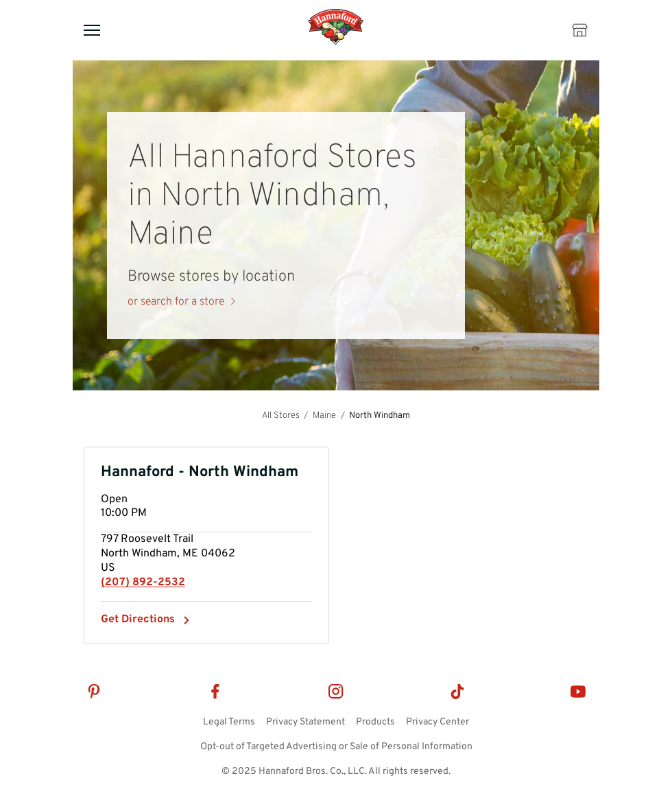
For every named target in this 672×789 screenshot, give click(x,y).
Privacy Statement (305, 722)
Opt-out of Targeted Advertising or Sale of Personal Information (336, 747)
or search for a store (176, 302)
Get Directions (138, 620)
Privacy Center (437, 722)
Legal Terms (229, 722)
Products (375, 722)
